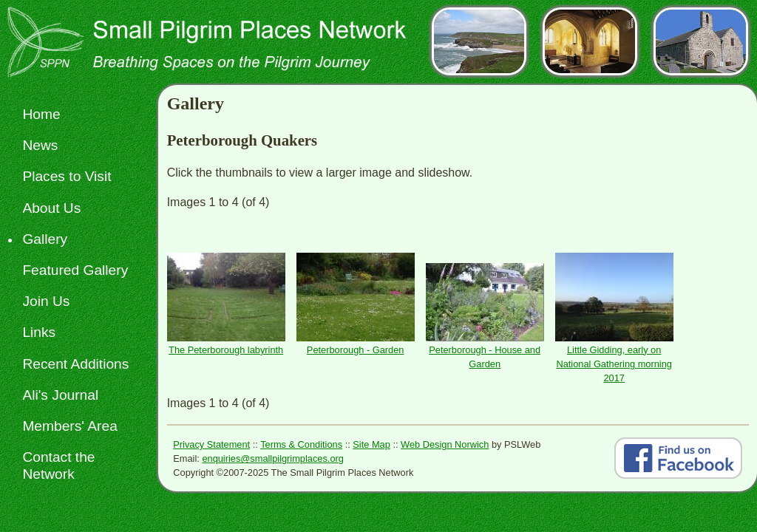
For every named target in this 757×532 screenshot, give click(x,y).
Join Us (46, 301)
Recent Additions (75, 364)
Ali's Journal (60, 395)
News (40, 145)
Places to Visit (67, 176)
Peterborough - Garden (356, 350)
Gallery (45, 239)
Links (39, 332)
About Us (51, 208)
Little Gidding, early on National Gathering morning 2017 (614, 364)
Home (41, 114)
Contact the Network (58, 465)
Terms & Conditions (301, 444)
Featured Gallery (75, 270)
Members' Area (69, 426)
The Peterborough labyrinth (226, 350)
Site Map (371, 444)
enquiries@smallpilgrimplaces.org (273, 458)
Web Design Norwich (445, 444)
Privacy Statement (211, 444)
